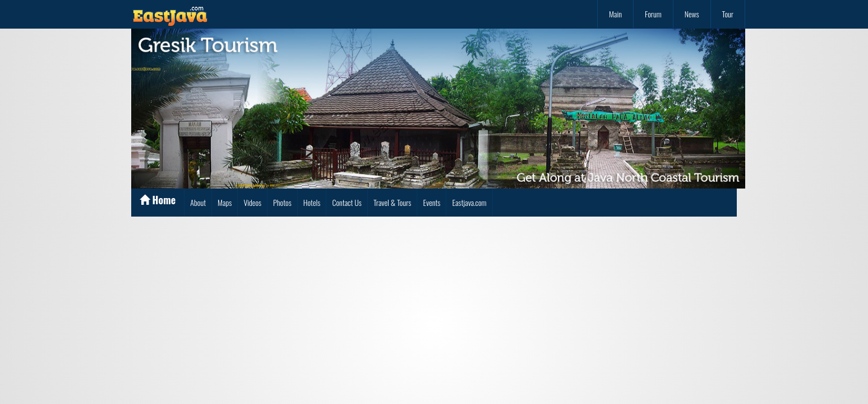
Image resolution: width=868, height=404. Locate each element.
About (198, 202)
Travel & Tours (393, 202)
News (692, 14)
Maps (225, 202)
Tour (728, 14)
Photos (282, 202)
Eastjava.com (469, 202)
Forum (653, 14)
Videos (252, 202)
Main (615, 14)
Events (431, 202)
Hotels (312, 202)
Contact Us (347, 202)
